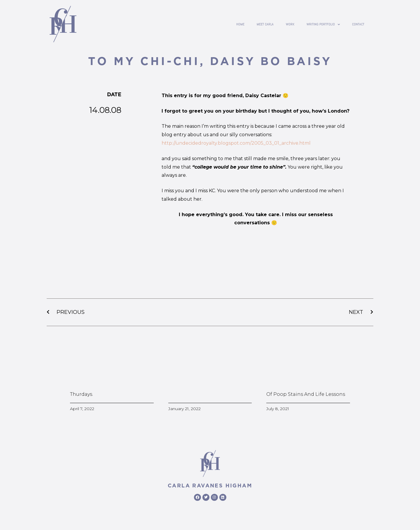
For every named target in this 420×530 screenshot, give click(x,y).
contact (358, 24)
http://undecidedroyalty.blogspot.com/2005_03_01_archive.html (236, 143)
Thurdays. (82, 394)
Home (240, 24)
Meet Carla (265, 24)
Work (290, 24)
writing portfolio (323, 24)
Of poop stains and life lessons (306, 394)
